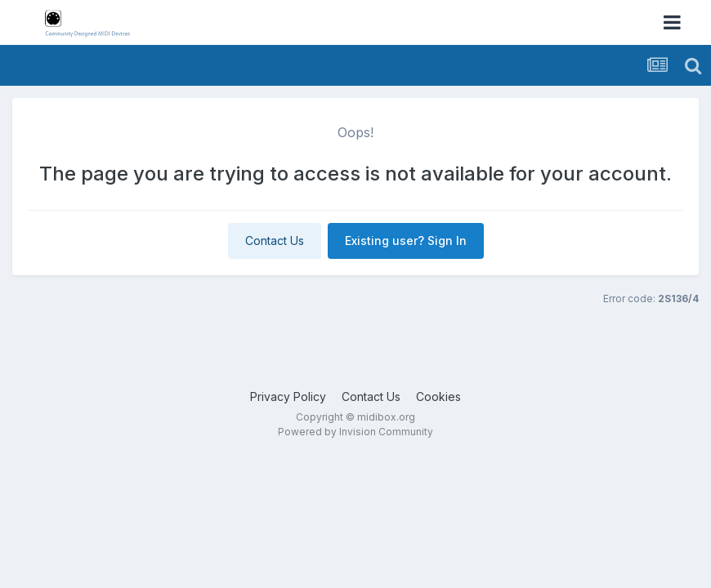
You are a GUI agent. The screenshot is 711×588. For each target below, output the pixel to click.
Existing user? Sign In (406, 241)
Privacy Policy (288, 396)
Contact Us (275, 241)
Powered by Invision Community (355, 432)
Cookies (438, 396)
